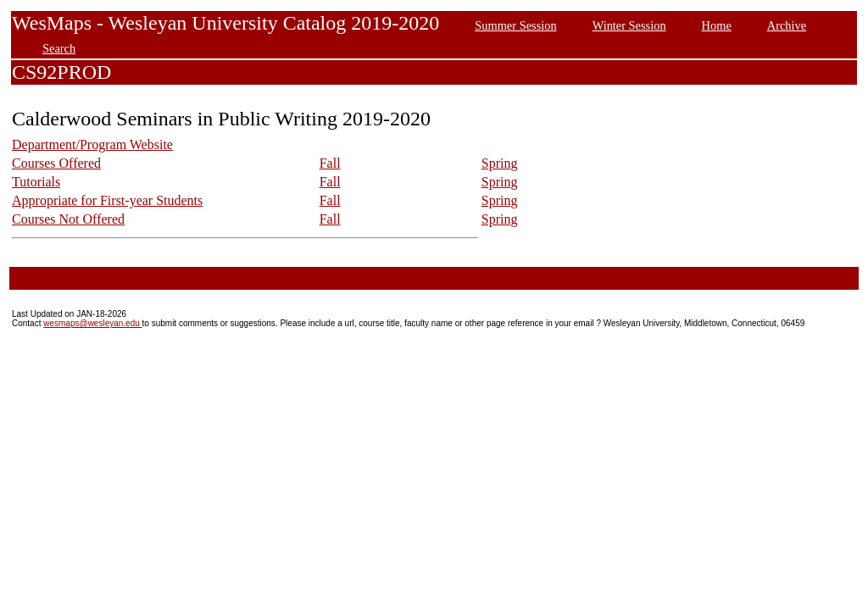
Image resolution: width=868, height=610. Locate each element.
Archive (787, 25)
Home (717, 25)
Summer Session (515, 25)
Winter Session (629, 25)
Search (59, 48)
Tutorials (36, 182)
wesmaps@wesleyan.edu (92, 323)
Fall (330, 163)
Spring (500, 163)
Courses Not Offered (68, 219)
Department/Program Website (92, 144)
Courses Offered (56, 163)
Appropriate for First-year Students (107, 200)
